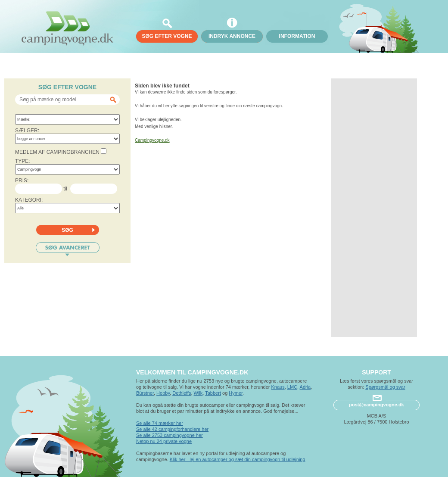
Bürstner (145, 393)
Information (297, 36)
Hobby (163, 393)
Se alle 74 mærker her (160, 423)
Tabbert (213, 393)
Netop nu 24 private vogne (164, 441)
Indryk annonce (232, 36)
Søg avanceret (68, 249)
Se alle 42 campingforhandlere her (172, 429)
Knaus (278, 387)
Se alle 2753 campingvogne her (170, 435)
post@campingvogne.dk (376, 405)
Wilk (198, 393)
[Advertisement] (374, 208)
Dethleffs (182, 393)
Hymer (236, 393)
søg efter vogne (167, 36)
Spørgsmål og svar (385, 387)
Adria (305, 387)
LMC (292, 387)
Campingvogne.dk (152, 140)
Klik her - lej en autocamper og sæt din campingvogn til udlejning (238, 459)
